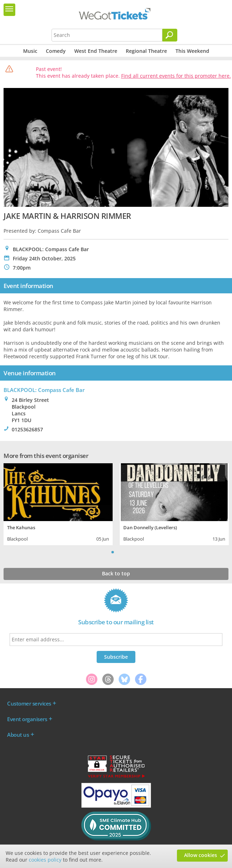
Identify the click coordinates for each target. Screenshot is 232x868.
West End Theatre (96, 51)
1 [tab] (113, 552)
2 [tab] (120, 552)
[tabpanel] (58, 503)
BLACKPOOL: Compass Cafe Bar (44, 390)
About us (18, 735)
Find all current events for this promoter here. (176, 76)
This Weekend (192, 51)
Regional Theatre (146, 51)
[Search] (170, 35)
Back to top (116, 573)
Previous (104, 552)
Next (129, 552)
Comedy (56, 51)
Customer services (29, 703)
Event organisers (27, 719)
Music (30, 51)
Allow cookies (201, 855)
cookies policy (45, 860)
